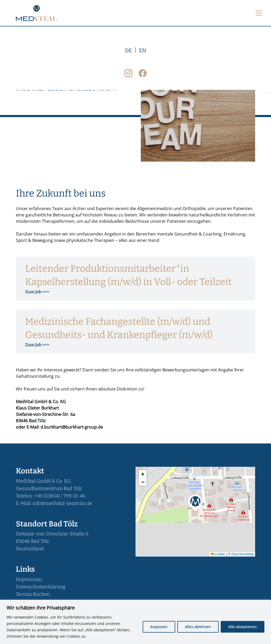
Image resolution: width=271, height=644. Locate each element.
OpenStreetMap (243, 554)
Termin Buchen (33, 594)
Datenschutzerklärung (41, 587)
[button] (195, 502)
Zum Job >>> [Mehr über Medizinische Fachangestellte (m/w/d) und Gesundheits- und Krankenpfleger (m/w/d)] (37, 345)
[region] (135, 622)
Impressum (29, 579)
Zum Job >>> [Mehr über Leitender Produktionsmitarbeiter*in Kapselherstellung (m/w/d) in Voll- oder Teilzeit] (37, 292)
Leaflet (218, 554)
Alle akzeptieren (243, 627)
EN (143, 152)
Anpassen (159, 627)
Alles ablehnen (198, 627)
